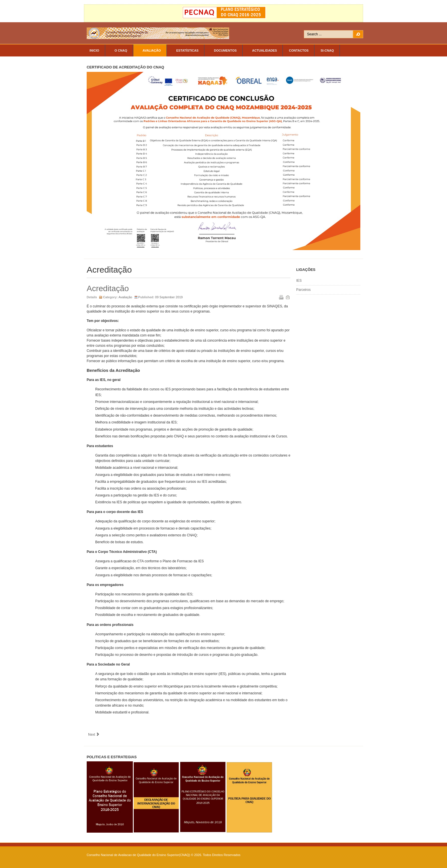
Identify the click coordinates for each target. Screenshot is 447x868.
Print (281, 297)
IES (299, 281)
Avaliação (125, 297)
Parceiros (303, 290)
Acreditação (108, 288)
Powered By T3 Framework (335, 857)
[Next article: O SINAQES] (94, 735)
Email (287, 297)
